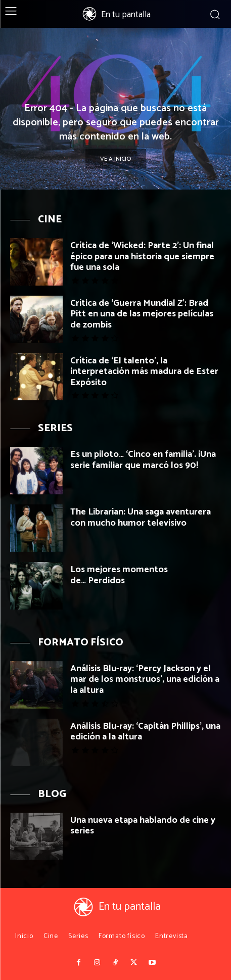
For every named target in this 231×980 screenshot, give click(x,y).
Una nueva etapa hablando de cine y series (143, 826)
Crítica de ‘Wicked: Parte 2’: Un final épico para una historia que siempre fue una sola (142, 256)
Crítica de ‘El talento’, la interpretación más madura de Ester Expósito (144, 372)
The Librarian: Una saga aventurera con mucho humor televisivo (141, 518)
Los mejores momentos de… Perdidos (119, 575)
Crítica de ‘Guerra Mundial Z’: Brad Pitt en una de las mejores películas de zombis (142, 314)
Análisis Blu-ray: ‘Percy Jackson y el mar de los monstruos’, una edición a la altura (145, 680)
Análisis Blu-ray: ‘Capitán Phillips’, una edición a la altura (145, 732)
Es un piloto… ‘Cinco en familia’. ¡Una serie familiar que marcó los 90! (143, 460)
